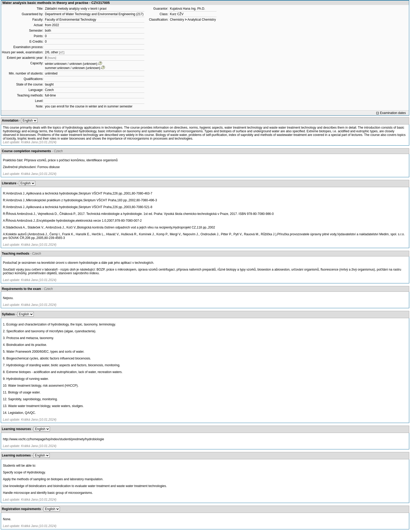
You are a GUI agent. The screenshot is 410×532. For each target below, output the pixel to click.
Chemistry (177, 20)
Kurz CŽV (177, 14)
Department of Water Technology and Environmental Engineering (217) (94, 14)
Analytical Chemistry (202, 20)
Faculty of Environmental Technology (71, 20)
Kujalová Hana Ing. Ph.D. (188, 9)
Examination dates (393, 113)
